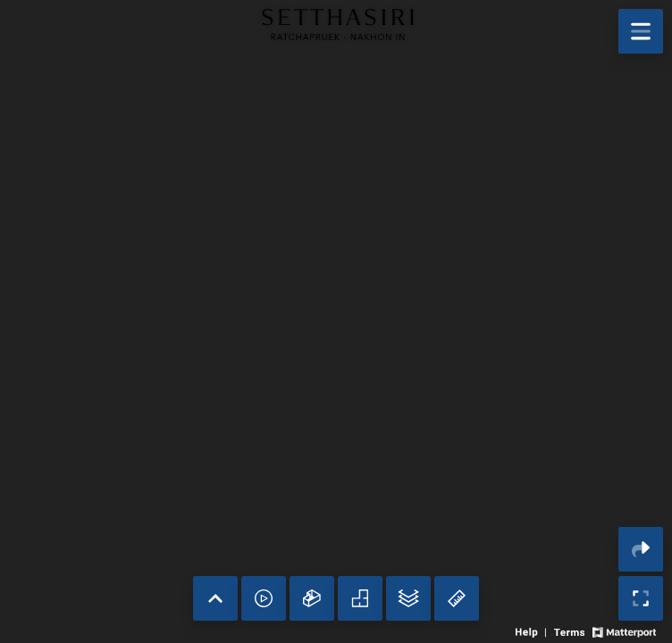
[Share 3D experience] (641, 549)
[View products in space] (641, 31)
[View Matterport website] (624, 631)
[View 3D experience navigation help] (533, 631)
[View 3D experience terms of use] (571, 631)
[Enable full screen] (641, 598)
